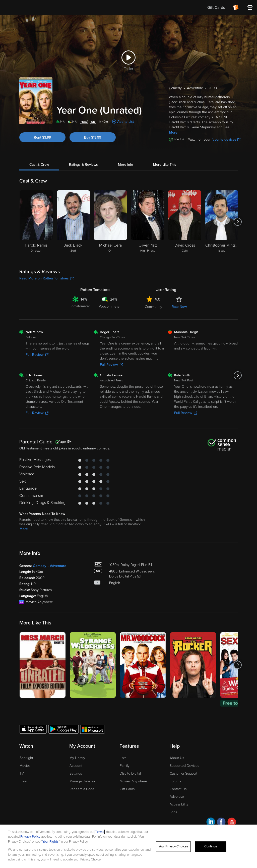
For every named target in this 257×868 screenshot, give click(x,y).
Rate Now (179, 307)
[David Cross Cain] (185, 222)
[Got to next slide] (238, 222)
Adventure (58, 566)
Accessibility (179, 804)
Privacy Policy (30, 837)
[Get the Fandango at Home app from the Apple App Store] (33, 729)
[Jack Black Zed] (73, 222)
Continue (211, 846)
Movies (25, 766)
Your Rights (50, 842)
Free (23, 781)
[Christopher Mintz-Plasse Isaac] (222, 222)
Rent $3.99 (42, 137)
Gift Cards (127, 789)
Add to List (125, 122)
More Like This (165, 165)
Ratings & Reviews (83, 165)
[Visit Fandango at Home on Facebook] (221, 823)
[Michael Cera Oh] (110, 222)
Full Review (37, 355)
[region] (128, 846)
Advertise (177, 797)
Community (153, 307)
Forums (175, 781)
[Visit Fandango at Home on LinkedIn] (211, 823)
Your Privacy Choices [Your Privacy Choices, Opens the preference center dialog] (173, 846)
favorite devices (226, 139)
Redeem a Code (82, 789)
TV (22, 773)
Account (76, 766)
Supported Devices (184, 766)
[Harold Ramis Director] (36, 222)
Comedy (40, 566)
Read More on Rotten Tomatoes (46, 278)
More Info (125, 165)
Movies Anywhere (133, 781)
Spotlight (26, 758)
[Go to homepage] (35, 8)
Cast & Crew (39, 165)
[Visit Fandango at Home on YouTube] (232, 823)
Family (125, 766)
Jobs (173, 812)
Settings (76, 773)
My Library (77, 758)
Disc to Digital (130, 773)
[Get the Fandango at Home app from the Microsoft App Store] (92, 729)
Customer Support (183, 773)
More (173, 132)
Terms (100, 832)
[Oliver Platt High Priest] (148, 222)
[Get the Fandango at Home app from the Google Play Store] (63, 729)
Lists (123, 758)
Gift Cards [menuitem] (216, 8)
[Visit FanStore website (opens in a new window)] (250, 8)
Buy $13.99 (93, 137)
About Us (177, 758)
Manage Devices (82, 781)
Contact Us (178, 789)
